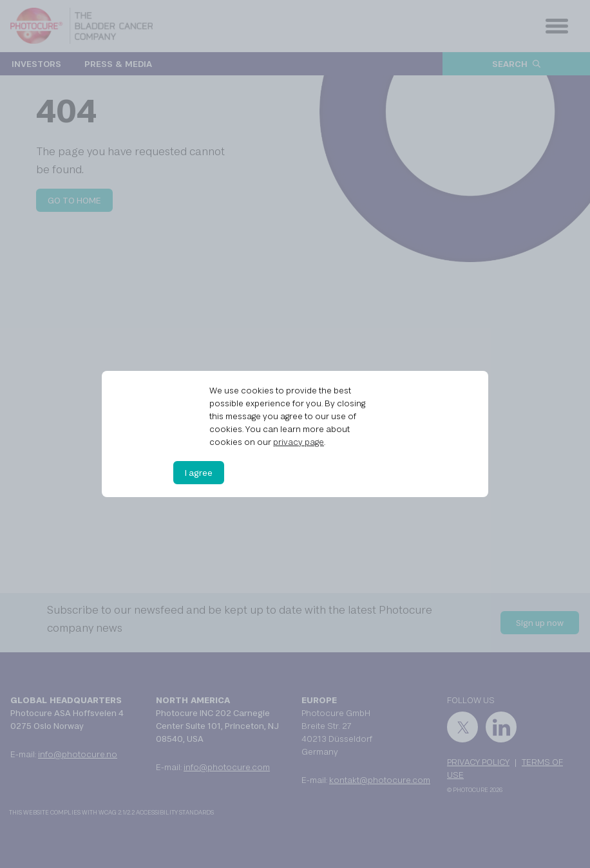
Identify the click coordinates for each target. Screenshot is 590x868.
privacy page (299, 442)
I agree (199, 473)
